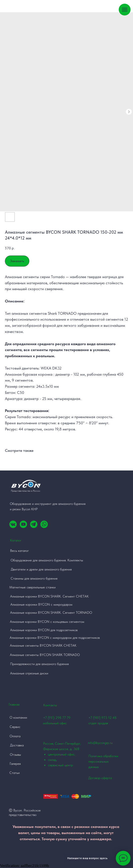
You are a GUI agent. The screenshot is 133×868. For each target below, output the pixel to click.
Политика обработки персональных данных (103, 761)
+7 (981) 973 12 (100, 718)
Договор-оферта (100, 778)
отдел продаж (98, 723)
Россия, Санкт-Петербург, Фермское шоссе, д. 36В (66, 755)
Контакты (50, 705)
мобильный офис (55, 723)
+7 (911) (49, 718)
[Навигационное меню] (125, 10)
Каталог (16, 540)
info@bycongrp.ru (100, 743)
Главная (14, 704)
